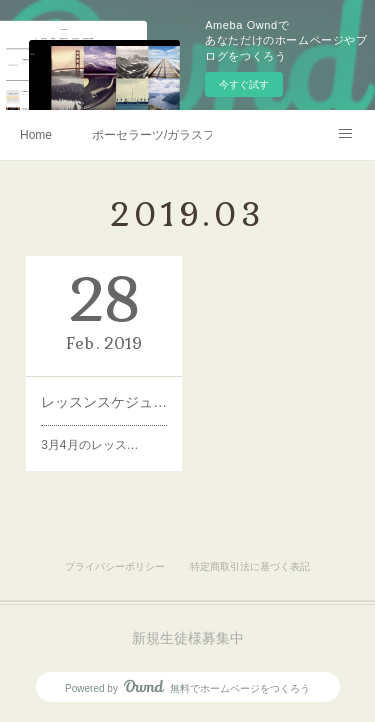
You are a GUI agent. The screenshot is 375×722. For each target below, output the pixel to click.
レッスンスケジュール (104, 402)
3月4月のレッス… (90, 443)
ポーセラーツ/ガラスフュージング (152, 135)
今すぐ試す (244, 84)
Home (36, 135)
